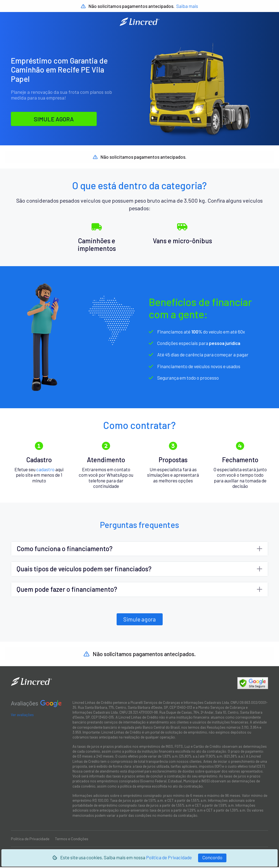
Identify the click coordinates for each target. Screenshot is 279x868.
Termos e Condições (72, 839)
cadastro (45, 470)
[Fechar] (212, 858)
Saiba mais (187, 6)
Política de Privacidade (169, 857)
